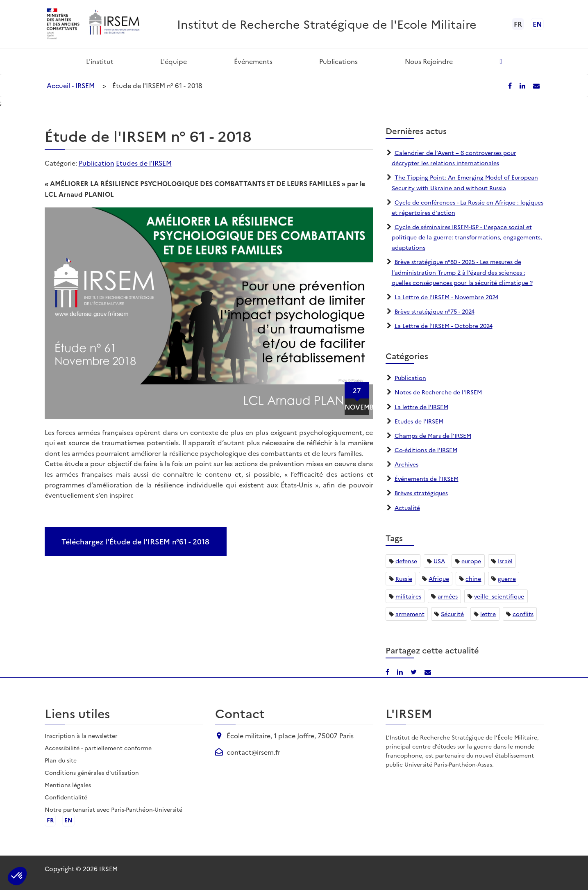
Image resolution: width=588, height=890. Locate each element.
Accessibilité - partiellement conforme (98, 748)
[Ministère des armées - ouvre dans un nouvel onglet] (64, 24)
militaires (408, 596)
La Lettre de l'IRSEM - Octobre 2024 (444, 325)
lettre (488, 614)
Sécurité (452, 614)
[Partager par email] (536, 85)
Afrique (439, 578)
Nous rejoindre (429, 61)
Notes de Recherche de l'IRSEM (438, 392)
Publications (338, 61)
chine (473, 578)
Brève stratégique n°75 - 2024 (435, 311)
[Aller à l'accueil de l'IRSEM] (114, 24)
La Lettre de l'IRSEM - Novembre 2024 (446, 297)
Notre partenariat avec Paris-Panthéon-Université (114, 809)
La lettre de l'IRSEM (421, 407)
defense (406, 561)
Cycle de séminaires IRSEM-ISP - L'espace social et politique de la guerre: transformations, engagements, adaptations (467, 237)
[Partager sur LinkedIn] (523, 85)
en (537, 24)
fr (50, 820)
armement (410, 614)
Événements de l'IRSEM (427, 478)
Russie (404, 578)
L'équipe (174, 61)
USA (439, 561)
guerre (507, 578)
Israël (505, 561)
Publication (96, 163)
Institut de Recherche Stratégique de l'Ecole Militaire (327, 24)
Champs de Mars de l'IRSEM (433, 435)
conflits (523, 614)
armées (448, 596)
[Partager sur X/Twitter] (414, 671)
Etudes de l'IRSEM (144, 163)
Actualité (407, 508)
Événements (253, 61)
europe (471, 561)
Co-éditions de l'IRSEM (426, 450)
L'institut (100, 61)
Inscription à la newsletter (81, 735)
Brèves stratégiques (421, 493)
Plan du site (61, 760)
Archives (406, 464)
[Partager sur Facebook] (511, 85)
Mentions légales (68, 785)
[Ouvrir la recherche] (501, 61)
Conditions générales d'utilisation (92, 772)
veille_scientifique (499, 596)
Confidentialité (66, 797)
